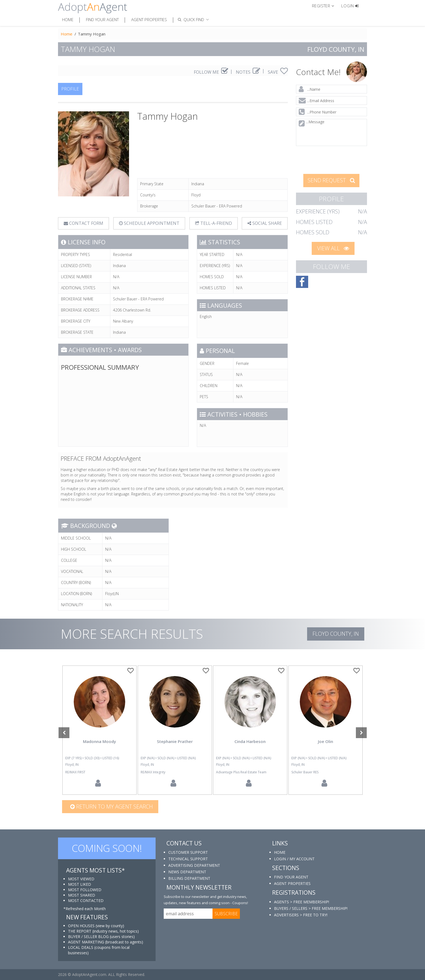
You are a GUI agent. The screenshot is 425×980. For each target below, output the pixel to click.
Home (68, 20)
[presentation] (332, 159)
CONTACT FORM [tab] (83, 223)
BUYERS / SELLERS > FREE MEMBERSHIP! (311, 908)
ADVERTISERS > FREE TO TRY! (301, 915)
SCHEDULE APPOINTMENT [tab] (149, 223)
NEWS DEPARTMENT (187, 872)
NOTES (248, 72)
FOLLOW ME (211, 72)
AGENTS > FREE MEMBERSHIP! (302, 902)
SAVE (278, 72)
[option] (99, 730)
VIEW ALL (333, 248)
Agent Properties (149, 20)
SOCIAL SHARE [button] (265, 223)
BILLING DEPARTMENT (189, 878)
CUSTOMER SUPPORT (188, 852)
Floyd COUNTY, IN (336, 634)
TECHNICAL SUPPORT (188, 859)
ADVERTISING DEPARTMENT (194, 865)
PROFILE (70, 89)
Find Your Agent (102, 20)
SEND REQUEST (331, 180)
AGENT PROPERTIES (292, 883)
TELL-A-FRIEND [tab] (214, 223)
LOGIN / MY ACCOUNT (294, 859)
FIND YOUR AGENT (291, 877)
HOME (280, 852)
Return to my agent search (112, 807)
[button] (325, 5)
